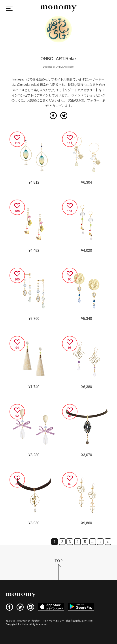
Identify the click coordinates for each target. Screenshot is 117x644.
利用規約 (36, 621)
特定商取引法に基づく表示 (79, 621)
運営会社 (10, 621)
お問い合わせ (23, 621)
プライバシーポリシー (53, 621)
